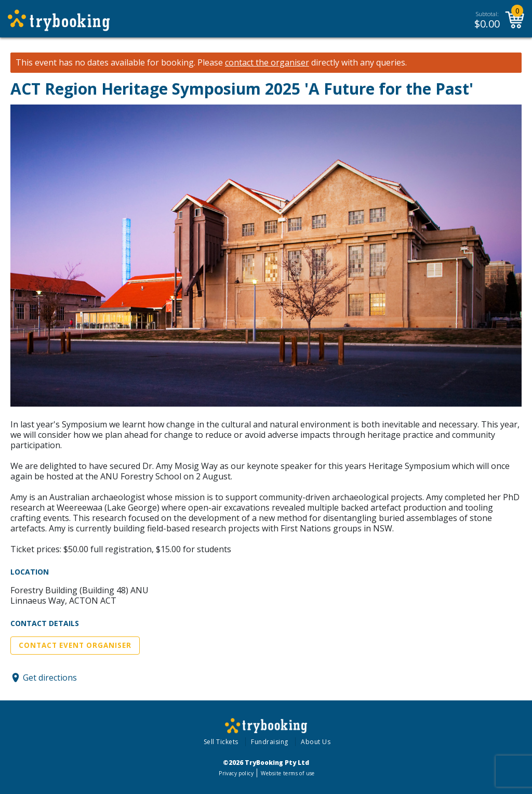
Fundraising (270, 742)
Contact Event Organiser (75, 645)
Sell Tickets (221, 742)
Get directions (50, 678)
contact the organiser (267, 63)
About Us (316, 742)
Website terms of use (288, 773)
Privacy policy (236, 773)
